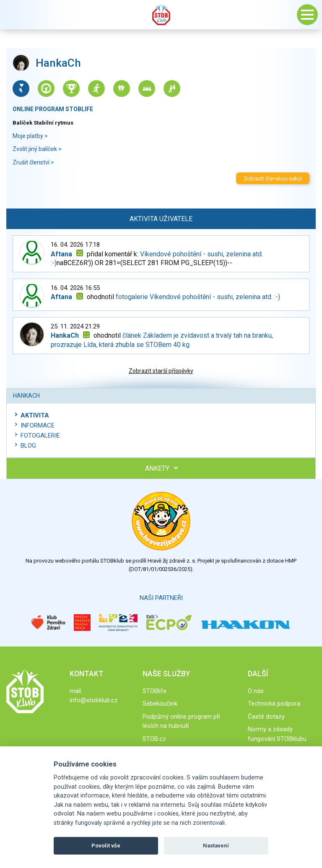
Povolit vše (106, 846)
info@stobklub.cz (94, 700)
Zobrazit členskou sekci (273, 179)
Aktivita (35, 415)
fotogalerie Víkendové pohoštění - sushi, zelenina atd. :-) (198, 297)
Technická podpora (274, 704)
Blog (28, 446)
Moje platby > (30, 136)
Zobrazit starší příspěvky (161, 371)
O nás (256, 691)
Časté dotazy (266, 717)
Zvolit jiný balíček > (37, 149)
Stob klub (161, 15)
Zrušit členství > (33, 162)
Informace (38, 425)
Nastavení (216, 846)
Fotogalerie (40, 435)
